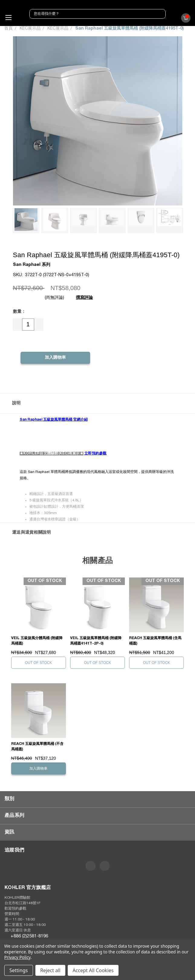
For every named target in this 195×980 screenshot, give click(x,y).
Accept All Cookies (93, 970)
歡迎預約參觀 (15, 909)
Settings (19, 970)
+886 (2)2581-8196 (29, 936)
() (184, 19)
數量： (19, 312)
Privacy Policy (17, 957)
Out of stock (38, 663)
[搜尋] (160, 14)
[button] (97, 403)
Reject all (50, 970)
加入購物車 (38, 768)
